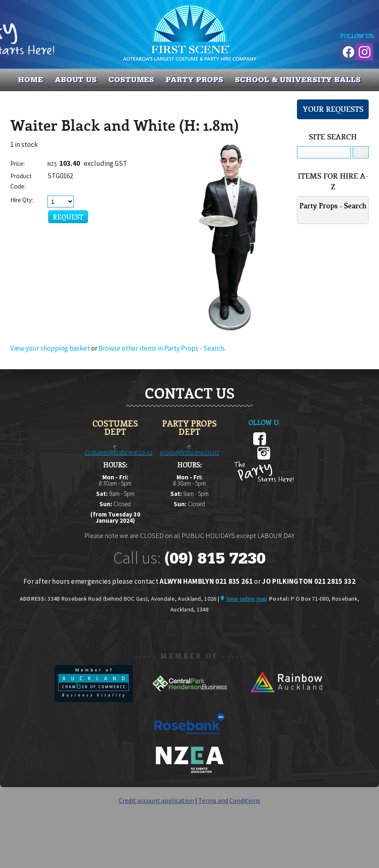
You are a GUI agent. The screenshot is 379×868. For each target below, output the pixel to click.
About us (76, 80)
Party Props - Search (333, 206)
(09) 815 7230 (215, 558)
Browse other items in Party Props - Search (161, 348)
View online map (247, 599)
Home (31, 80)
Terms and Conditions (229, 800)
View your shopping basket (50, 348)
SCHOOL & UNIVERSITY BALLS (298, 80)
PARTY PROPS (195, 80)
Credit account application (156, 800)
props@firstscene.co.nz (189, 452)
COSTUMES (131, 80)
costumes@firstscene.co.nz (119, 452)
